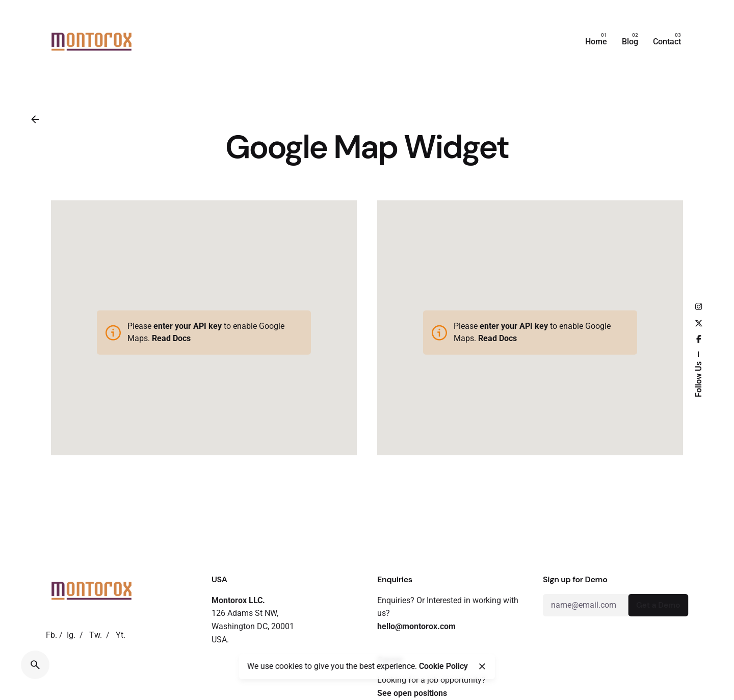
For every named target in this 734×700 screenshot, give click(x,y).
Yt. (121, 635)
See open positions (412, 693)
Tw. (96, 635)
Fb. (51, 635)
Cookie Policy (443, 666)
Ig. (71, 635)
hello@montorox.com (416, 626)
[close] (482, 666)
